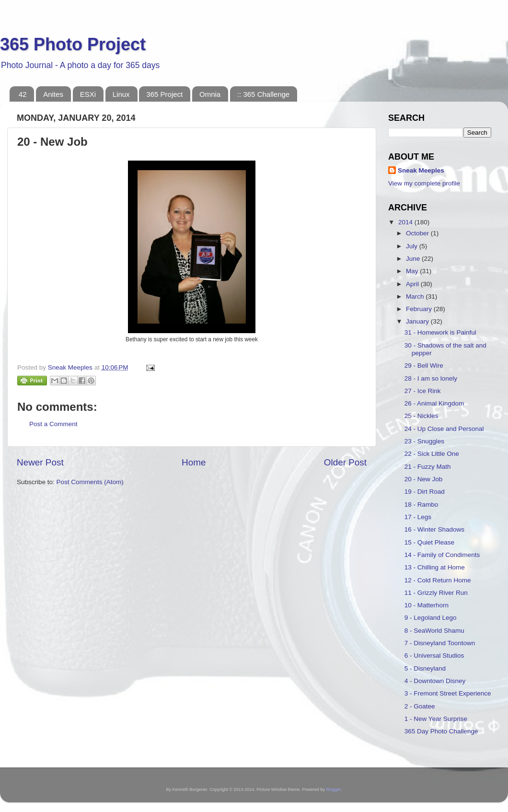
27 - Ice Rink (423, 391)
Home (194, 462)
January (418, 321)
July (413, 246)
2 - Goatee (420, 706)
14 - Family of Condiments (442, 555)
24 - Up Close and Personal (444, 429)
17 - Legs (418, 517)
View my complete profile (424, 183)
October (418, 233)
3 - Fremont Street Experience (448, 693)
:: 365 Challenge (263, 94)
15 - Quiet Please (429, 542)
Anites (53, 94)
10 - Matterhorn (427, 605)
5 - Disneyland (425, 668)
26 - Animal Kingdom (434, 403)
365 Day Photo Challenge (441, 731)
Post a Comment (53, 424)
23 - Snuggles (424, 441)
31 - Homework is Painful (440, 332)
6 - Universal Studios (434, 655)
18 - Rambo (421, 505)
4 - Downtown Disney (435, 681)
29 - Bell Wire (424, 365)
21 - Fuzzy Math (428, 467)
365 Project (164, 94)
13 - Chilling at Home (435, 567)
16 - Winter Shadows (434, 529)
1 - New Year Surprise (436, 719)
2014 (406, 222)
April (413, 284)
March (416, 296)
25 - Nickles (421, 416)
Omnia (210, 94)
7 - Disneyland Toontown (440, 643)
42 (23, 94)
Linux (121, 94)
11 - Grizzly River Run (436, 593)
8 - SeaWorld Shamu (434, 631)
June (414, 259)
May (413, 271)
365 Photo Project (73, 44)
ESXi (88, 94)
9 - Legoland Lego (431, 618)
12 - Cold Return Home (438, 580)
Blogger (333, 789)
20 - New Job (424, 479)
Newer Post (40, 462)
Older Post (345, 462)
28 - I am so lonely (431, 378)
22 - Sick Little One (432, 454)
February (420, 309)
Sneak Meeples (421, 170)
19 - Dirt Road (425, 492)
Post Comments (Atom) (90, 482)
